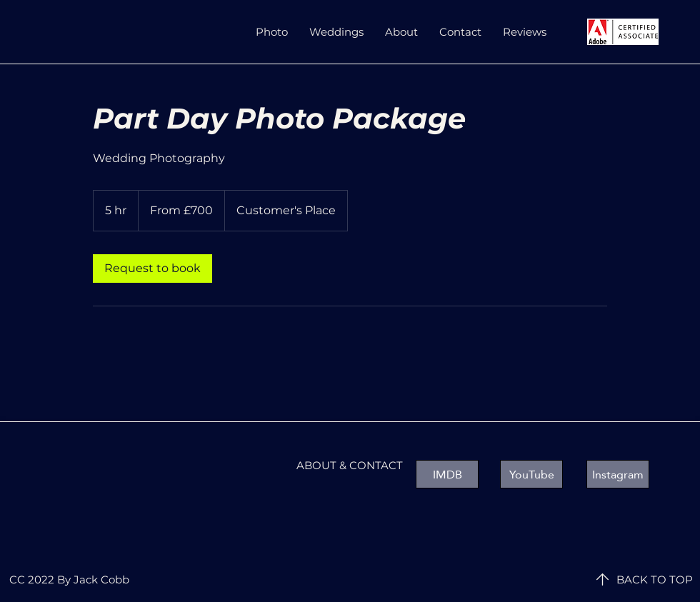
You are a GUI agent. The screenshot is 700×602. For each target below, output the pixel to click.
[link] (152, 269)
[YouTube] (531, 474)
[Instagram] (618, 474)
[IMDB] (447, 474)
